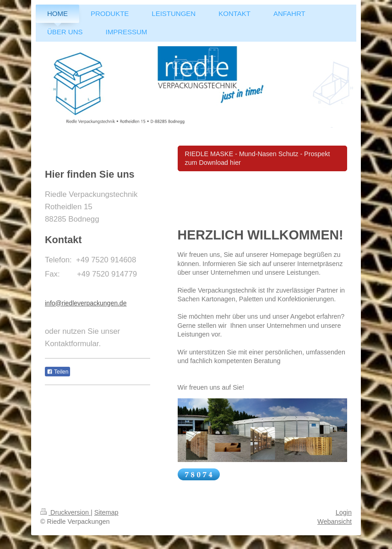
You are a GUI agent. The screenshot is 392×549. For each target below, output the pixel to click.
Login (344, 512)
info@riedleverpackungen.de (86, 303)
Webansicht (335, 522)
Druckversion (65, 512)
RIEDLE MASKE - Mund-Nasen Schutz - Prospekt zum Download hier (258, 158)
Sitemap (106, 512)
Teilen (57, 372)
